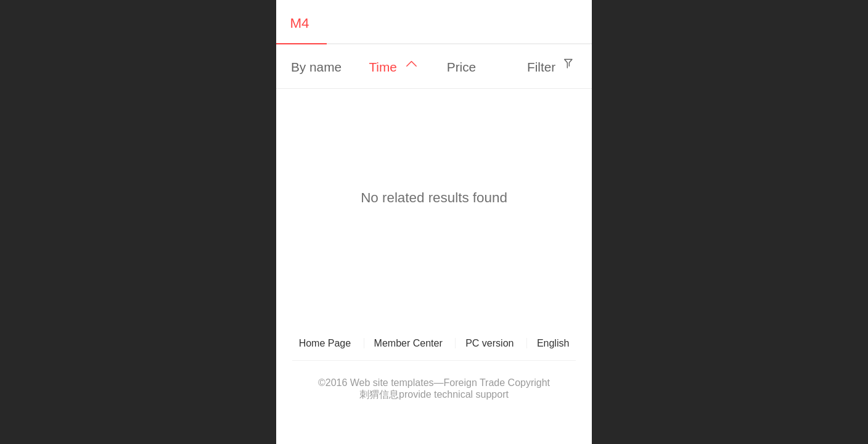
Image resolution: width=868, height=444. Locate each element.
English (553, 343)
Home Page (325, 343)
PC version (489, 343)
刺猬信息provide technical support (434, 394)
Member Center (408, 343)
